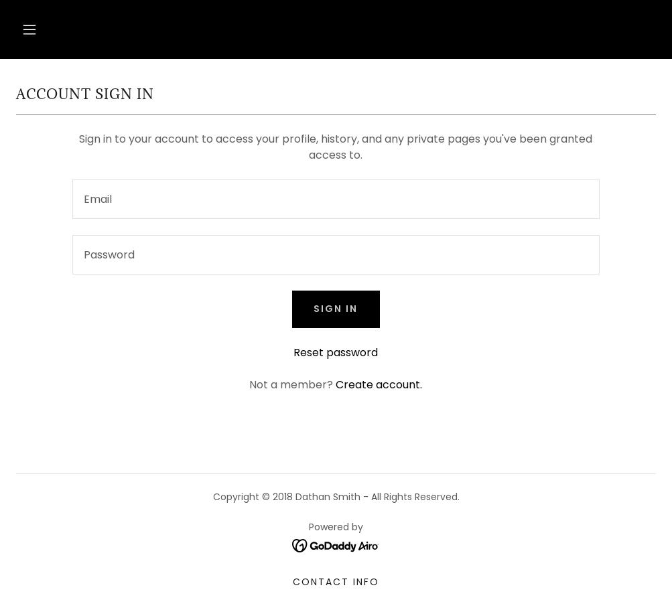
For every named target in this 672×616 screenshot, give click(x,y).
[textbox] (336, 199)
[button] (29, 29)
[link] (336, 545)
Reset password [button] (336, 353)
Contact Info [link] (336, 582)
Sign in (336, 309)
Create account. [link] (379, 385)
